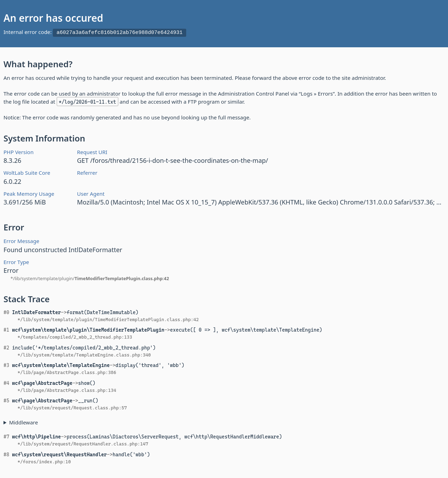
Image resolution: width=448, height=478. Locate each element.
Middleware (24, 421)
